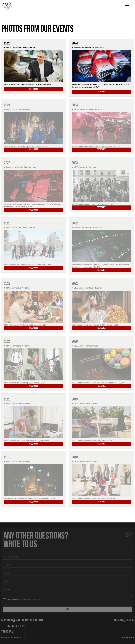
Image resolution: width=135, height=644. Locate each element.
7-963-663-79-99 (13, 626)
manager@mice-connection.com (22, 620)
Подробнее (34, 89)
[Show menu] (129, 6)
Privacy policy (128, 638)
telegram (7, 632)
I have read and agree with (24, 600)
